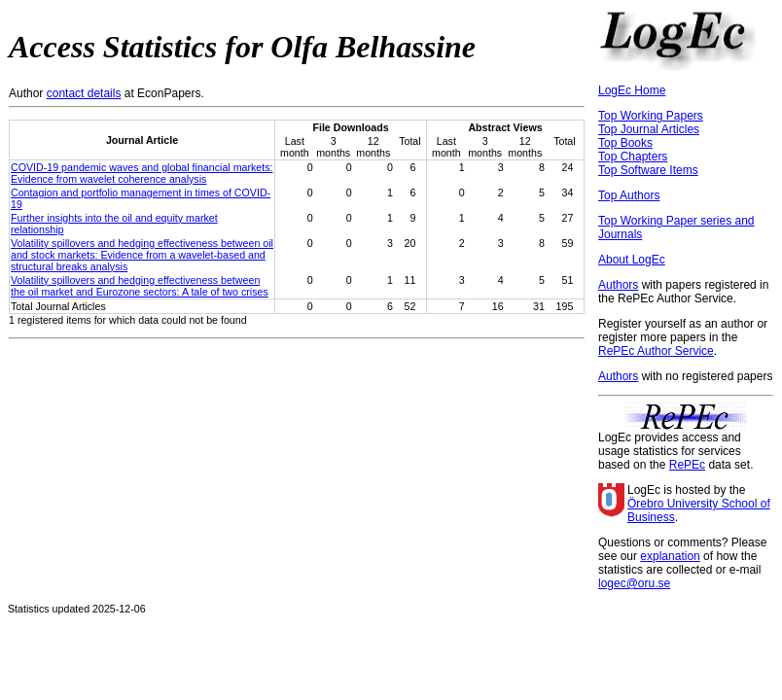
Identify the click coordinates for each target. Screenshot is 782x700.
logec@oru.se (634, 583)
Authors (618, 285)
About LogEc (632, 260)
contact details (84, 93)
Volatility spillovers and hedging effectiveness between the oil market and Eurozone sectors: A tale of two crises (140, 286)
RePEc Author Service (656, 351)
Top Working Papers (651, 116)
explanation (670, 556)
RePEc (687, 465)
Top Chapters (633, 157)
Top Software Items (648, 170)
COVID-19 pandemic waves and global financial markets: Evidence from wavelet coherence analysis (142, 173)
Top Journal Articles (649, 129)
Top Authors (629, 195)
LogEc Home (632, 90)
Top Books (625, 143)
